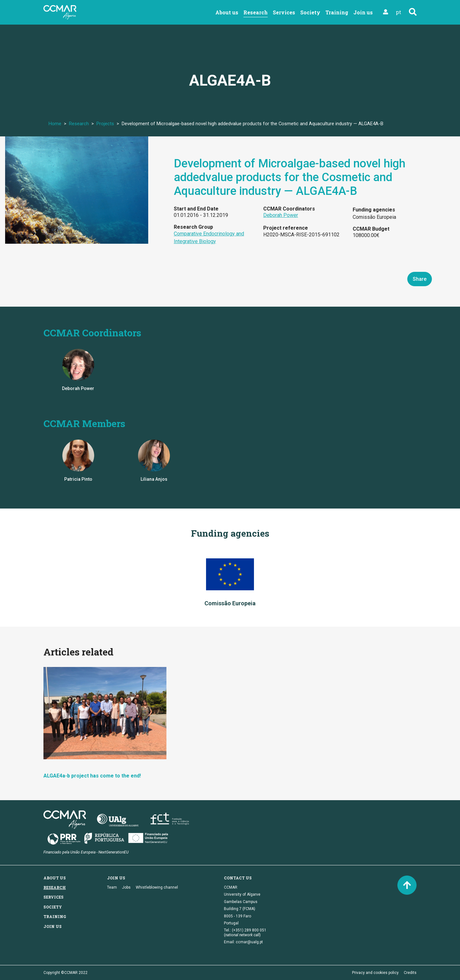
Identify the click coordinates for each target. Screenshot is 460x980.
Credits (410, 973)
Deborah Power (281, 215)
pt (399, 12)
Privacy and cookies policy (375, 973)
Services (284, 12)
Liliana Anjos (154, 479)
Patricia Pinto (78, 479)
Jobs (126, 887)
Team (112, 887)
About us (227, 12)
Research (256, 12)
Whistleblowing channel (157, 887)
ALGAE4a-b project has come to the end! (92, 776)
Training (337, 12)
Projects (105, 124)
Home (55, 124)
